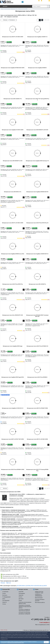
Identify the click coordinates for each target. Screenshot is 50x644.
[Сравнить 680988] (21, 50)
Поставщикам (6, 600)
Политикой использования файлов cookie (16, 643)
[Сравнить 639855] (46, 112)
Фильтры (4, 20)
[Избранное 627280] (48, 391)
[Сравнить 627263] (21, 298)
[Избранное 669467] (24, 236)
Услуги (4, 593)
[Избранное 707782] (24, 483)
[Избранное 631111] (24, 205)
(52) (21, 52)
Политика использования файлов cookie (25, 603)
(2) (21, 114)
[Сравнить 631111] (21, 205)
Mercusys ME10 (43, 586)
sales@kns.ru (46, 622)
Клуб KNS (21, 592)
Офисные (8, 583)
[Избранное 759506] (48, 206)
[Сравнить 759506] (46, 206)
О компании (5, 592)
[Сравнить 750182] (21, 391)
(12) (45, 145)
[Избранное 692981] (48, 237)
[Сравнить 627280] (46, 391)
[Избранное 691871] (24, 144)
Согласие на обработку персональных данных (24, 610)
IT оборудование (6, 597)
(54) (45, 114)
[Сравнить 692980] (46, 360)
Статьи (4, 604)
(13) (21, 300)
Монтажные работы (40, 602)
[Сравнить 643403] (21, 112)
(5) (21, 176)
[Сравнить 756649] (46, 453)
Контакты (5, 595)
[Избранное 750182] (24, 391)
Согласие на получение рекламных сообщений (24, 613)
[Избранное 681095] (48, 329)
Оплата (20, 597)
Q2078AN (28, 586)
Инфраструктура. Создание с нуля (39, 592)
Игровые (3, 583)
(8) (21, 238)
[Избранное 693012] (48, 422)
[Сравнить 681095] (46, 329)
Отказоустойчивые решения (40, 600)
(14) (45, 300)
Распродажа (22, 593)
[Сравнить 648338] (21, 422)
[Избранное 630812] (24, 268)
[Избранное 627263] (24, 298)
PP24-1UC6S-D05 (35, 586)
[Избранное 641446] (24, 174)
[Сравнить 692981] (46, 237)
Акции (20, 600)
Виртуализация (39, 598)
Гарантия (21, 595)
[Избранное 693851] (48, 51)
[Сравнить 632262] (46, 143)
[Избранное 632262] (48, 143)
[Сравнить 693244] (21, 453)
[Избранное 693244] (24, 453)
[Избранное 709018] (48, 268)
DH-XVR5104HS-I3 (21, 586)
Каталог (4, 6)
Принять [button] (46, 642)
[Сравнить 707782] (21, 483)
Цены (4, 599)
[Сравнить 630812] (21, 268)
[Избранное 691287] (24, 81)
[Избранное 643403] (24, 112)
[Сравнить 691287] (21, 81)
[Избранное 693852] (48, 82)
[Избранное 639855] (48, 112)
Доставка (21, 599)
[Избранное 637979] (48, 175)
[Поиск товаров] (40, 6)
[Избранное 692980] (48, 360)
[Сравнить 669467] (21, 236)
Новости (4, 602)
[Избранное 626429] (48, 483)
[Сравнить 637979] (46, 175)
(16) (21, 207)
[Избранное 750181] (24, 360)
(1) (21, 83)
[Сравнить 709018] (46, 268)
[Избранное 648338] (24, 422)
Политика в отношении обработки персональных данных (25, 607)
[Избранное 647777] (48, 298)
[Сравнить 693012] (46, 422)
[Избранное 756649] (48, 453)
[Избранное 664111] (24, 329)
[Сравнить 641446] (21, 174)
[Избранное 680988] (24, 50)
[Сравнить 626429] (46, 483)
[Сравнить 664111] (21, 329)
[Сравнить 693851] (46, 51)
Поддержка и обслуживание (39, 595)
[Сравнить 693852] (46, 82)
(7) (46, 485)
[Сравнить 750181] (21, 360)
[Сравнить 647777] (46, 298)
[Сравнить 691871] (21, 144)
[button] (38, 20)
